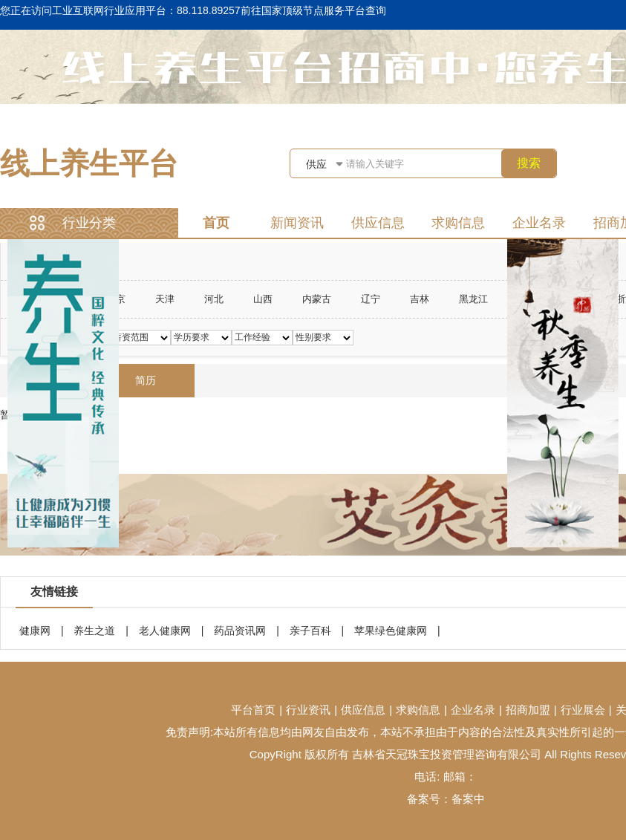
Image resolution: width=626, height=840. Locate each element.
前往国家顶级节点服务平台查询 (313, 10)
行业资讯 (308, 710)
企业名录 (539, 223)
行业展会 (583, 710)
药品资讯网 (240, 631)
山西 (263, 299)
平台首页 (253, 710)
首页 (216, 223)
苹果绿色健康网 (391, 631)
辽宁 (371, 299)
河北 (214, 299)
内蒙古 (317, 299)
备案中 (468, 799)
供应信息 (378, 223)
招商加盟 (528, 710)
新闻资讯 (297, 223)
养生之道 (94, 631)
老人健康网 (165, 631)
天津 (165, 299)
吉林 (420, 299)
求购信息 (458, 223)
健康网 (35, 631)
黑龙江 (473, 299)
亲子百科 (310, 631)
